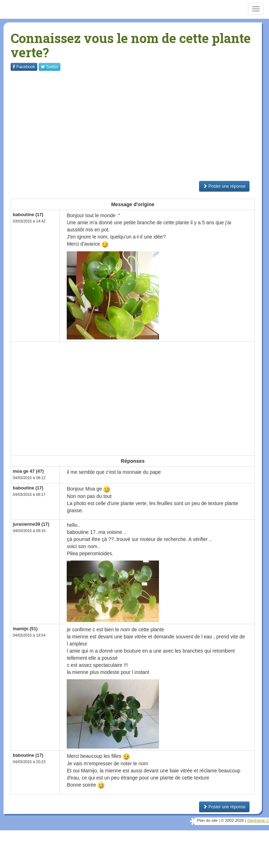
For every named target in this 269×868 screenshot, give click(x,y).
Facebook (24, 67)
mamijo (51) (25, 629)
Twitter (50, 67)
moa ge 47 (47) (28, 471)
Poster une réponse (224, 186)
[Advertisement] (140, 126)
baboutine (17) (28, 215)
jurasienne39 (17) (31, 524)
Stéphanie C (258, 820)
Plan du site (207, 820)
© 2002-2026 (232, 820)
